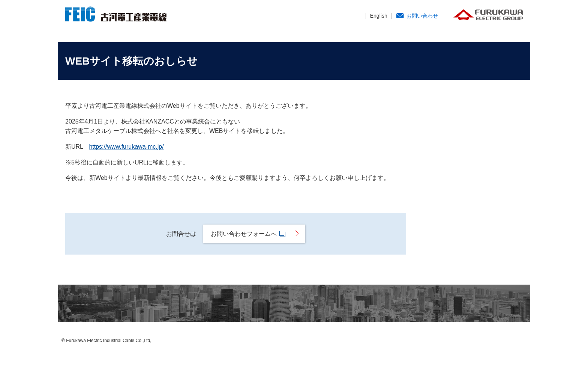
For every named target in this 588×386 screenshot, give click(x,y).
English (379, 16)
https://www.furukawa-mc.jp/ (126, 147)
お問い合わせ (422, 16)
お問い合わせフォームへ (250, 234)
